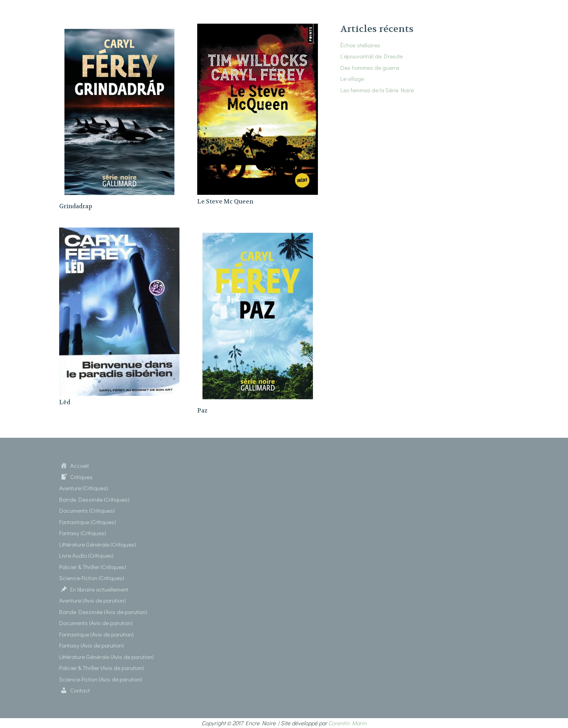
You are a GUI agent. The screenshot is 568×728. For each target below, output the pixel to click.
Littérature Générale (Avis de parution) (106, 657)
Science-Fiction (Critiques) (92, 578)
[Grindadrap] (119, 28)
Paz (202, 411)
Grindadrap (76, 206)
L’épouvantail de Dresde (372, 56)
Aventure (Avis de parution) (92, 600)
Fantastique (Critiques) (88, 522)
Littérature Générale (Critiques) (98, 544)
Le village (352, 78)
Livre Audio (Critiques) (86, 555)
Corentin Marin (347, 723)
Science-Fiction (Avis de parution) (101, 679)
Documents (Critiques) (87, 510)
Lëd (65, 402)
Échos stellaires (360, 45)
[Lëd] (119, 232)
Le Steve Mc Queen (225, 202)
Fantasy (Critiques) (83, 533)
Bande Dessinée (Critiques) (94, 499)
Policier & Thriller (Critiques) (93, 567)
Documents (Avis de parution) (96, 623)
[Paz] (257, 232)
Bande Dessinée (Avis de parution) (103, 612)
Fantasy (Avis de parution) (92, 645)
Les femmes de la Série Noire (377, 90)
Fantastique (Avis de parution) (96, 634)
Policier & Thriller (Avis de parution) (102, 668)
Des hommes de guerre (370, 67)
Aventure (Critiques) (84, 488)
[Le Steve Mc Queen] (257, 28)
